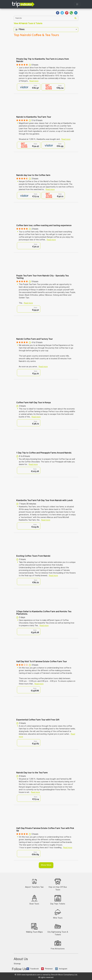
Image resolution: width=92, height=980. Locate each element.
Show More (46, 865)
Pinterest (47, 969)
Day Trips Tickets (58, 900)
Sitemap (17, 964)
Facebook (33, 969)
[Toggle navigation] (77, 4)
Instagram (61, 969)
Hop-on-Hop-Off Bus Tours (58, 884)
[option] (29, 87)
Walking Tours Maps (34, 928)
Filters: (20, 30)
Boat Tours (34, 900)
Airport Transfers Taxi (34, 883)
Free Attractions (58, 945)
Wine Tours (58, 914)
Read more (34, 81)
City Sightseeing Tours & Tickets (58, 929)
